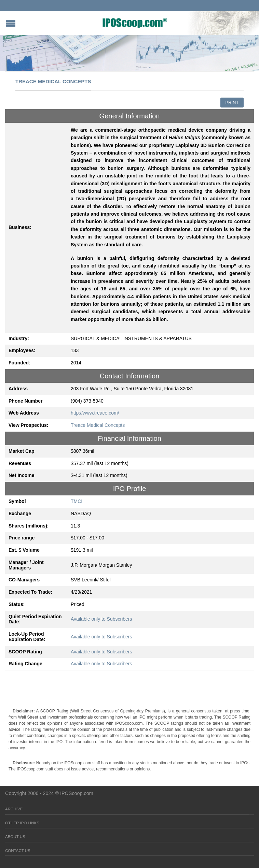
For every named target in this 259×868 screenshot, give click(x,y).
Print (232, 103)
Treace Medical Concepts (98, 425)
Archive (14, 809)
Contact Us (18, 851)
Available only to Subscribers (101, 619)
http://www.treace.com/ (95, 413)
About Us (15, 837)
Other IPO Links (22, 823)
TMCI (77, 501)
